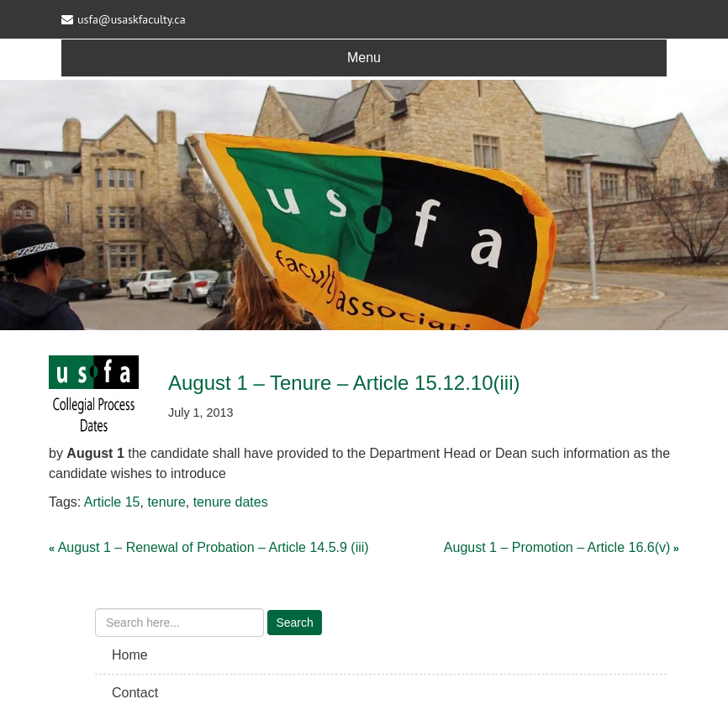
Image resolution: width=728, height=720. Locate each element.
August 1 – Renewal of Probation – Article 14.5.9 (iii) (214, 547)
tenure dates (231, 502)
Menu (364, 58)
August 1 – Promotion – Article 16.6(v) (557, 547)
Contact (135, 693)
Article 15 (112, 502)
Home (130, 655)
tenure (166, 502)
